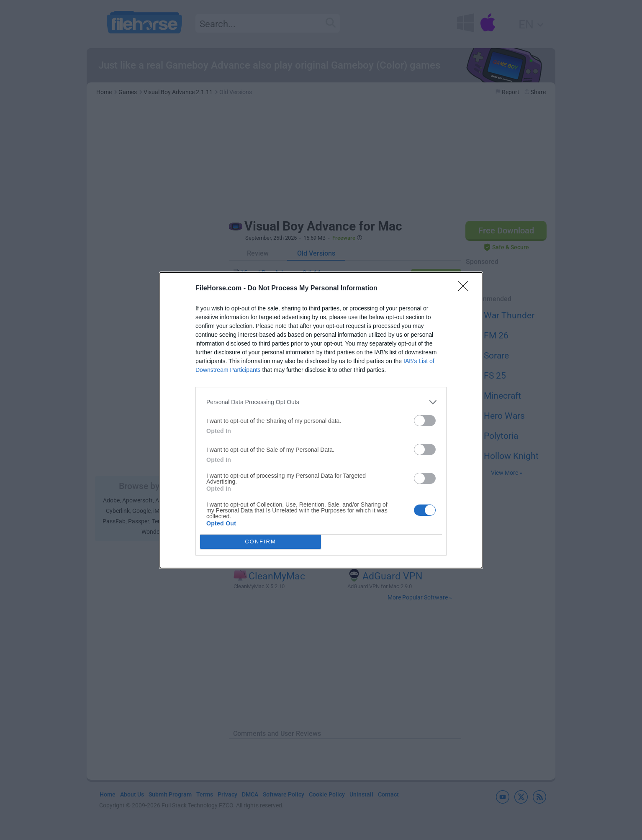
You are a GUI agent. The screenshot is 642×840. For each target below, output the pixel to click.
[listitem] (321, 402)
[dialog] (321, 420)
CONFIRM (261, 542)
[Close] (466, 289)
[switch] (425, 421)
